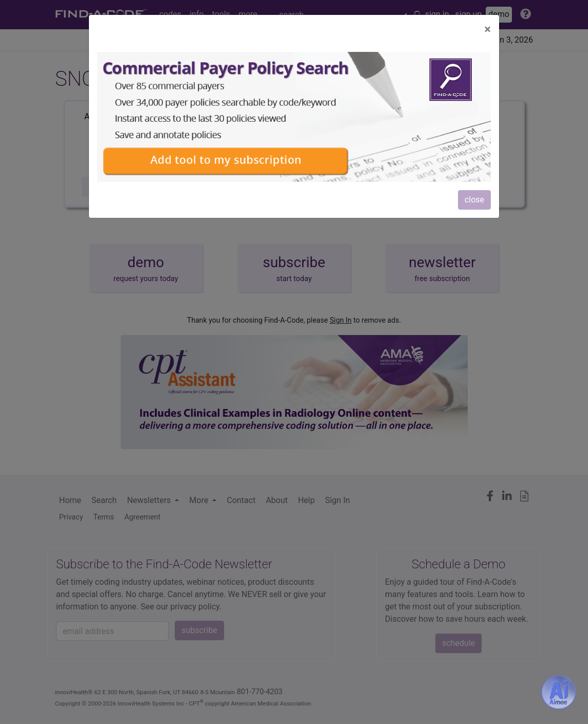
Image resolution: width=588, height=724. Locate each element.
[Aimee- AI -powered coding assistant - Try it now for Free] (559, 692)
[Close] (488, 29)
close (474, 200)
